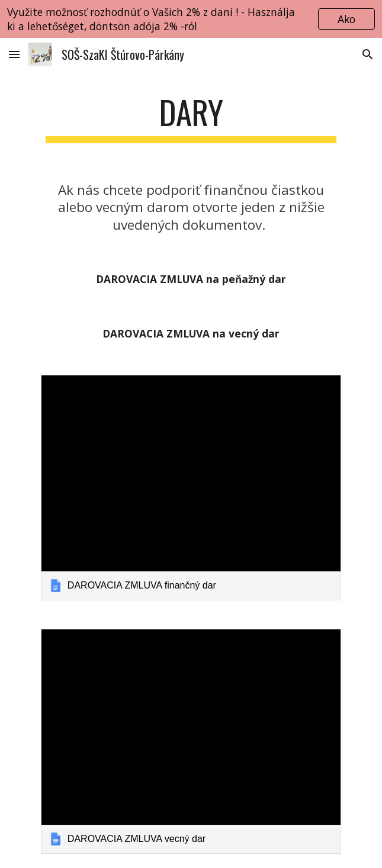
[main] (191, 118)
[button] (14, 54)
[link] (191, 487)
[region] (191, 19)
